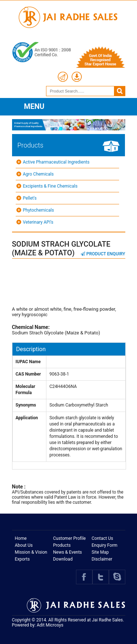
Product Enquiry (103, 254)
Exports (22, 559)
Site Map (100, 552)
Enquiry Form (105, 545)
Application (27, 418)
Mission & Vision (31, 552)
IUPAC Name (28, 362)
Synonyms (26, 405)
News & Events (67, 552)
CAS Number (28, 374)
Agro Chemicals (38, 174)
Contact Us (102, 538)
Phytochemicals (39, 210)
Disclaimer (102, 559)
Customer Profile (69, 538)
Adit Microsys (50, 625)
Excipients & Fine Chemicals (50, 186)
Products (62, 545)
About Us (24, 545)
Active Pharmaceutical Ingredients (56, 162)
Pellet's (30, 198)
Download (63, 559)
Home (21, 538)
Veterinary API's (38, 222)
